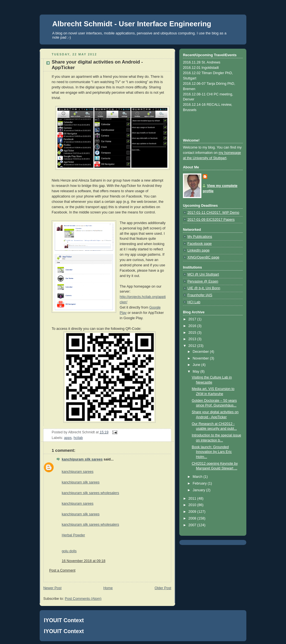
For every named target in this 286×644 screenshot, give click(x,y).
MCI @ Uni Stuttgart (203, 274)
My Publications (200, 237)
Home (108, 588)
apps (68, 438)
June (197, 365)
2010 (193, 505)
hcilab (78, 438)
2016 (193, 326)
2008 (193, 518)
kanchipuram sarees (78, 472)
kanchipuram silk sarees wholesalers (90, 493)
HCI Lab (194, 302)
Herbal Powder (73, 535)
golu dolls (69, 551)
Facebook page (200, 244)
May (196, 372)
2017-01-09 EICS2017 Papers (211, 220)
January (199, 490)
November (201, 358)
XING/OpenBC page (203, 257)
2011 (193, 499)
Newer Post (52, 588)
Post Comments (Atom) (83, 599)
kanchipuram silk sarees (82, 459)
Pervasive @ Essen (203, 281)
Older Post (163, 588)
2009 (193, 512)
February (200, 483)
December (201, 352)
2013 (193, 339)
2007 (193, 525)
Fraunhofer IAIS (200, 295)
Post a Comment (62, 570)
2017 (193, 319)
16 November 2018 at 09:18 (84, 561)
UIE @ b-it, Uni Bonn (204, 288)
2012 (193, 346)
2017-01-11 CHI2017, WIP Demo (213, 213)
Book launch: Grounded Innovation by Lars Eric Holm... (212, 452)
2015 (193, 333)
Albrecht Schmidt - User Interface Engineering (132, 24)
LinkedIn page (198, 250)
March (198, 477)
